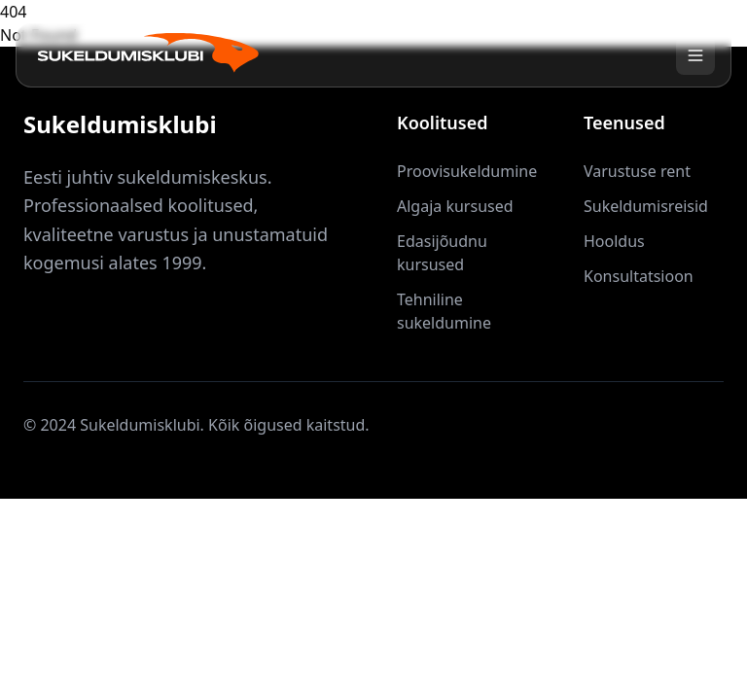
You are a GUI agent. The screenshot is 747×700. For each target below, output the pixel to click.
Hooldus (614, 241)
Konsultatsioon (639, 276)
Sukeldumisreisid (646, 206)
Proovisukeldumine (467, 171)
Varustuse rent (637, 171)
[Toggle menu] (695, 55)
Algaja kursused (455, 206)
